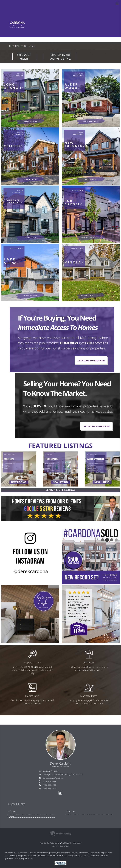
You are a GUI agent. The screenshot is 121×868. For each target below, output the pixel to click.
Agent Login (76, 843)
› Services (70, 811)
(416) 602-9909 (49, 781)
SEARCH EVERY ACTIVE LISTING (60, 56)
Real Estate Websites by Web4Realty (55, 843)
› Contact (12, 811)
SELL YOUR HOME (24, 56)
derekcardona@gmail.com (54, 778)
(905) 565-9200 (49, 785)
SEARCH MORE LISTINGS (60, 490)
